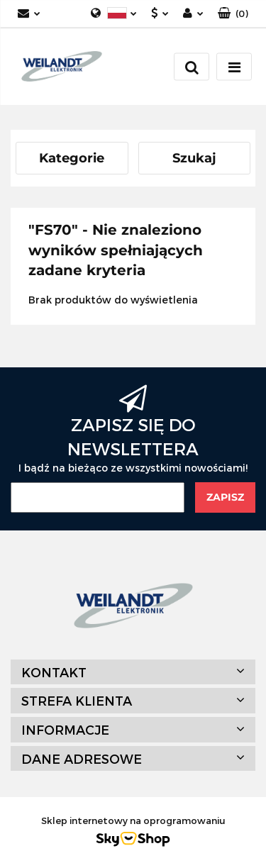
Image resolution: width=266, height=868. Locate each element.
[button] (233, 14)
